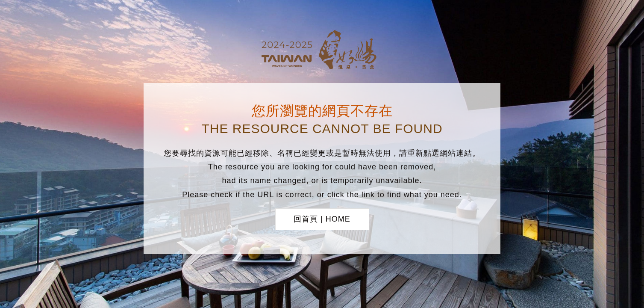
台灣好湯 (322, 51)
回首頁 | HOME (322, 219)
